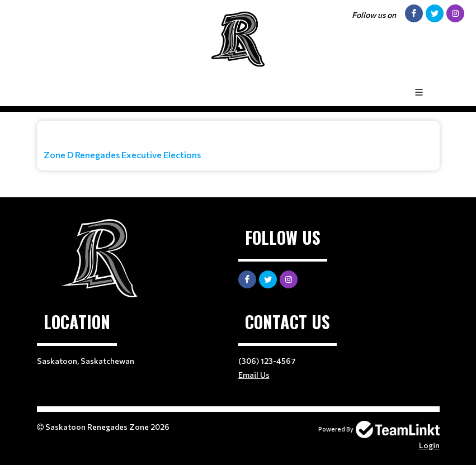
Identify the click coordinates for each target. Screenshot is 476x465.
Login (429, 445)
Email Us (254, 375)
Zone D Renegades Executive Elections (122, 155)
